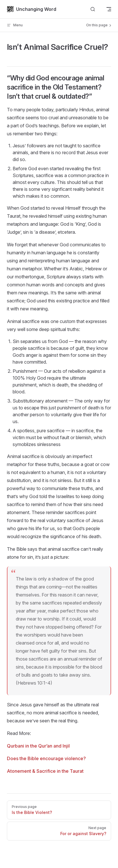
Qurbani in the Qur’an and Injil (38, 746)
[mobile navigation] (109, 9)
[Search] (93, 9)
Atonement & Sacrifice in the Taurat (45, 771)
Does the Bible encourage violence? (46, 758)
